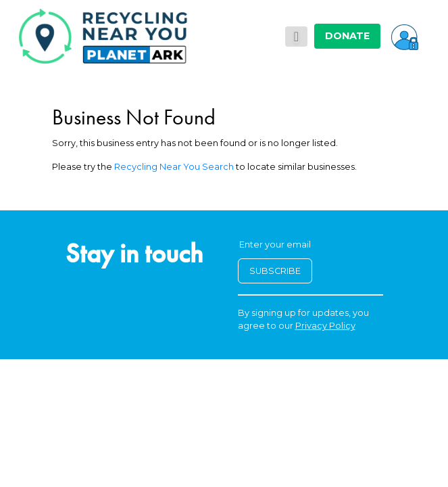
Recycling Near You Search (174, 167)
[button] (405, 36)
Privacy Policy (325, 326)
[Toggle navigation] (296, 37)
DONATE (347, 36)
